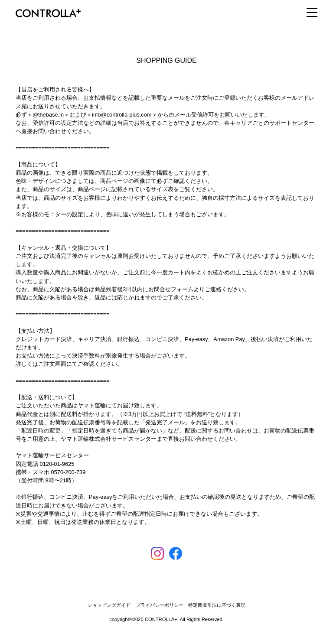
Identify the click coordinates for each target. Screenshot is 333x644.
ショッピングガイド (109, 605)
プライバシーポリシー (160, 605)
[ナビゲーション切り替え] (309, 13)
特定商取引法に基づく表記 (217, 605)
